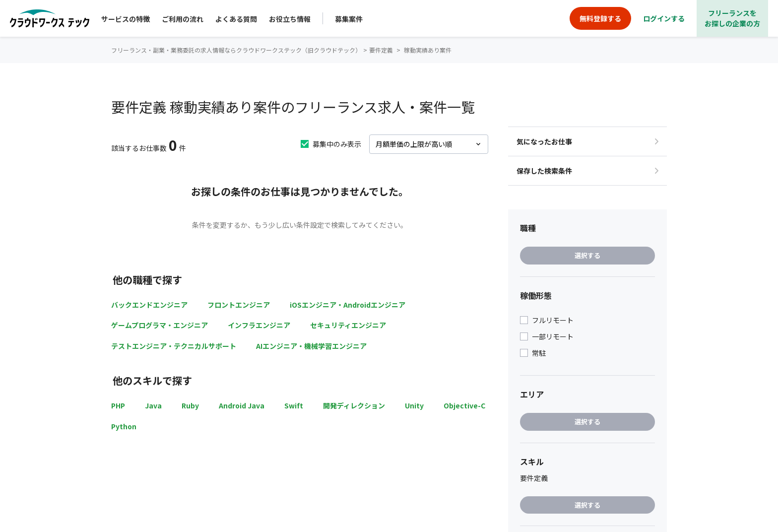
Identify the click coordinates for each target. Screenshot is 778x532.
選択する (587, 255)
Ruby (190, 405)
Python (124, 426)
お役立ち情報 (290, 19)
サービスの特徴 (126, 19)
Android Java (242, 405)
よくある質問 (236, 19)
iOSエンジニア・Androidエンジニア (348, 305)
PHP (118, 405)
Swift (294, 405)
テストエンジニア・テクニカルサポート (174, 346)
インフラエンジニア (259, 325)
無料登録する (600, 18)
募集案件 (349, 19)
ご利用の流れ (183, 19)
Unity (414, 405)
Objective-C (464, 405)
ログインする (664, 18)
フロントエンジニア (239, 305)
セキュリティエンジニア (348, 325)
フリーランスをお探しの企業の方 (732, 18)
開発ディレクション (354, 405)
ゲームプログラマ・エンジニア (160, 325)
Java (153, 405)
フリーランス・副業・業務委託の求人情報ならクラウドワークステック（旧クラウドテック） (236, 50)
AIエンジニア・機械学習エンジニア (311, 346)
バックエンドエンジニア (149, 305)
